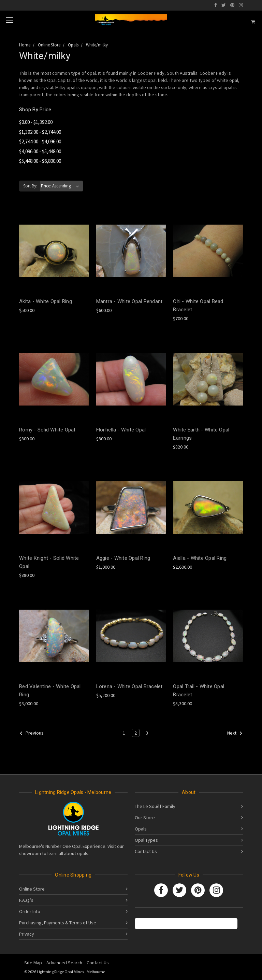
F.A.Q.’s (26, 900)
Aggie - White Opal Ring (123, 558)
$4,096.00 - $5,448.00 (40, 151)
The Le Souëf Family (155, 806)
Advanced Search (64, 963)
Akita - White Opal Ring (46, 301)
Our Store (145, 818)
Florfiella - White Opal (121, 430)
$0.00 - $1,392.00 (36, 122)
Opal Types (146, 840)
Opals (141, 829)
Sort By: (30, 186)
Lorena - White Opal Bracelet (129, 686)
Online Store (32, 889)
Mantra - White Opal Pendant (129, 301)
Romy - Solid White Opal (47, 430)
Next (235, 733)
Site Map (33, 963)
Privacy (27, 934)
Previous (32, 733)
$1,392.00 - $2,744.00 (40, 132)
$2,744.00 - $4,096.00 (40, 141)
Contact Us (146, 851)
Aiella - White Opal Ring (200, 558)
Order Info (30, 911)
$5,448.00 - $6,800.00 (40, 161)
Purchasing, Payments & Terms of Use (58, 923)
